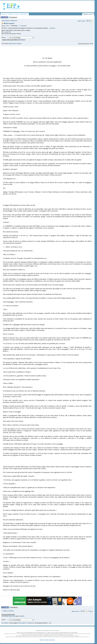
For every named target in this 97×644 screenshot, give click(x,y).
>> (35, 38)
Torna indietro (5, 623)
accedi (91, 14)
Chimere (23, 40)
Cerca (17, 14)
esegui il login (12, 44)
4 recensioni (23, 26)
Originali (11, 14)
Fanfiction (4, 14)
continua (52, 28)
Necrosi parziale (9, 23)
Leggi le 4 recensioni (8, 611)
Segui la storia (81, 21)
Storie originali (5, 21)
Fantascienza (14, 21)
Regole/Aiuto (24, 14)
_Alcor (7, 26)
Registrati (86, 14)
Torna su (91, 611)
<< (8, 38)
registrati (19, 44)
